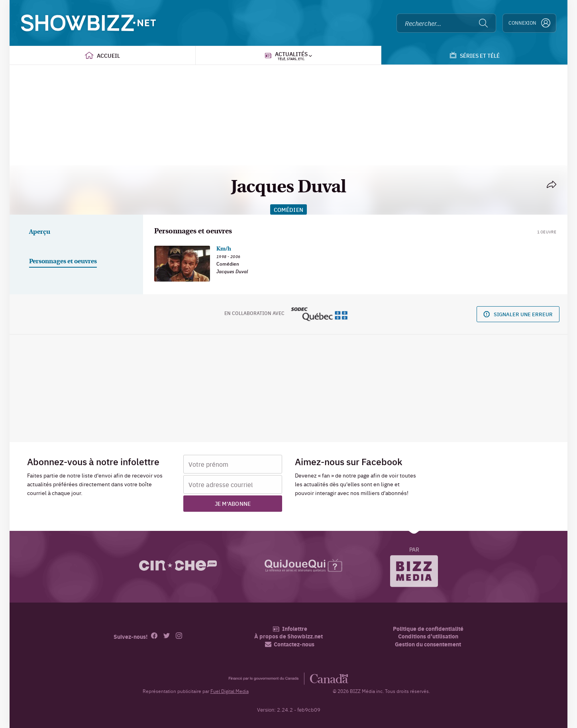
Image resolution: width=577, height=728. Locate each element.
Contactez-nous (290, 644)
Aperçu (40, 232)
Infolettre (290, 629)
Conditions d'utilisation (428, 636)
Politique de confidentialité (428, 629)
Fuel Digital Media (230, 691)
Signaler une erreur (518, 314)
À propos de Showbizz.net (288, 636)
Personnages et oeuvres (63, 262)
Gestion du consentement (428, 644)
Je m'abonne (233, 503)
